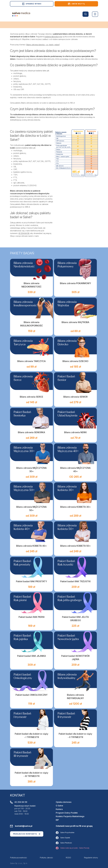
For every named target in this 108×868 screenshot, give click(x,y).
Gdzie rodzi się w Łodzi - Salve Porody (73, 848)
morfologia (18, 73)
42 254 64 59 (24, 233)
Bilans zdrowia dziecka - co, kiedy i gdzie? (43, 45)
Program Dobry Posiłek (67, 813)
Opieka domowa (64, 802)
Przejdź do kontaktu (27, 834)
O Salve (59, 806)
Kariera (59, 809)
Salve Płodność (64, 843)
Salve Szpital (63, 838)
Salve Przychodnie (65, 833)
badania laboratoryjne (53, 37)
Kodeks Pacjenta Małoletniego (70, 816)
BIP (57, 820)
